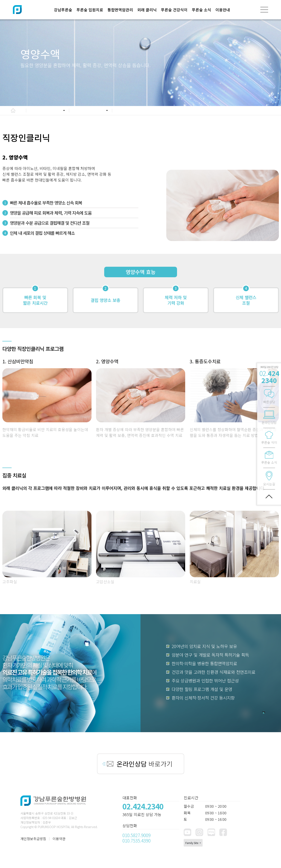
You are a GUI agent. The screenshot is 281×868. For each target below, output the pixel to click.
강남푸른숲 (63, 10)
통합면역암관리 (120, 10)
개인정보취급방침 (33, 839)
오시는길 (269, 479)
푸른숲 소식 (202, 10)
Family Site (192, 843)
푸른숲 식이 (269, 438)
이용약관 (59, 839)
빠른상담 (269, 397)
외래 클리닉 (147, 10)
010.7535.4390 (137, 841)
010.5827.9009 (137, 835)
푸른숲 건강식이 (174, 10)
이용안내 (223, 10)
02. (269, 377)
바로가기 (145, 764)
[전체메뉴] (264, 10)
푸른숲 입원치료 (90, 10)
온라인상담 (269, 418)
